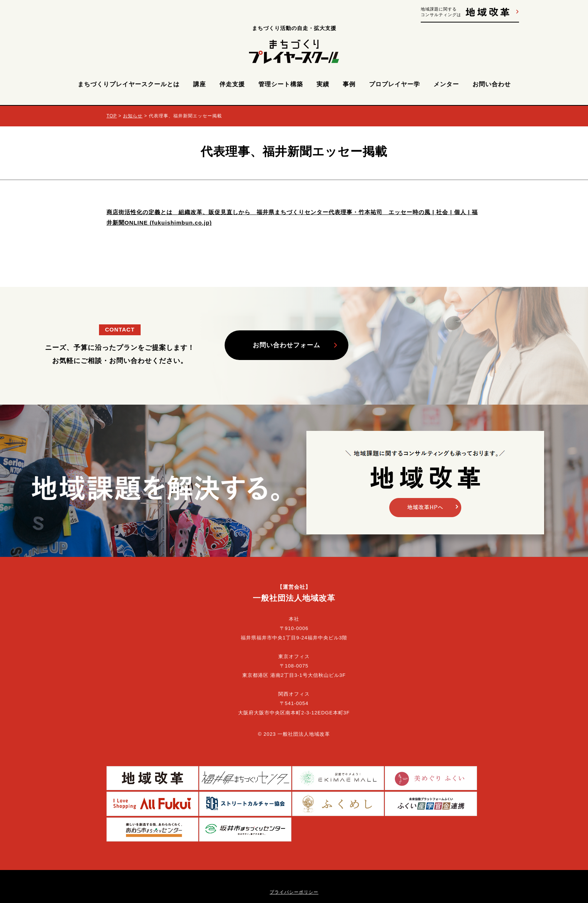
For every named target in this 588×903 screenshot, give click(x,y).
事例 (349, 84)
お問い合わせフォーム (288, 345)
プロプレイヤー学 (394, 84)
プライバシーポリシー (294, 857)
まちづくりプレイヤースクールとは (129, 84)
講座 (199, 84)
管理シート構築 (281, 84)
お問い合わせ (492, 84)
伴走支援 (232, 84)
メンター (446, 84)
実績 (323, 84)
